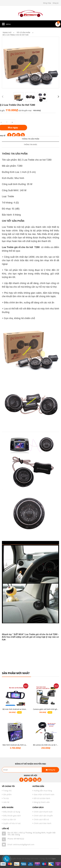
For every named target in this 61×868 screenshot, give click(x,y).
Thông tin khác (30, 402)
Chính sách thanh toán (43, 812)
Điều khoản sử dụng (12, 812)
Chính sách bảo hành (42, 823)
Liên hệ (6, 802)
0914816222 (19, 839)
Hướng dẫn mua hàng (43, 791)
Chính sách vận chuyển (43, 816)
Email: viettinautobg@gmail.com (21, 844)
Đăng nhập (47, 3)
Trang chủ (7, 791)
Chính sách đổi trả (41, 819)
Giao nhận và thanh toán (44, 794)
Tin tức (6, 798)
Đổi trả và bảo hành (42, 798)
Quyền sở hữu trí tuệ (12, 823)
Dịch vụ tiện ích (10, 819)
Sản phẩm (7, 794)
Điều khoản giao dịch (12, 816)
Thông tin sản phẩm (30, 396)
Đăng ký (56, 3)
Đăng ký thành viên (42, 802)
